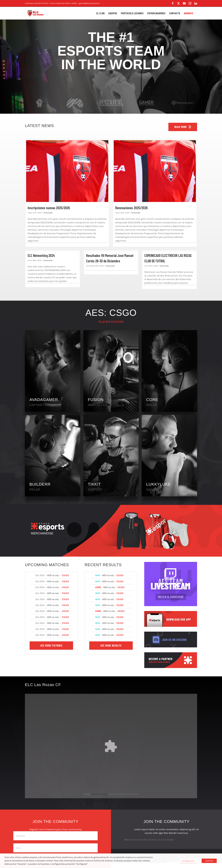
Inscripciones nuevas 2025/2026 (49, 208)
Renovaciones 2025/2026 (131, 208)
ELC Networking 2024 (41, 255)
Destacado (48, 213)
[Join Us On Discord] (171, 633)
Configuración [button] (188, 861)
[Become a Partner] (171, 653)
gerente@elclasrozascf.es (89, 3)
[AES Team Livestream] (171, 563)
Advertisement (99, 794)
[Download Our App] (171, 612)
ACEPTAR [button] (209, 861)
